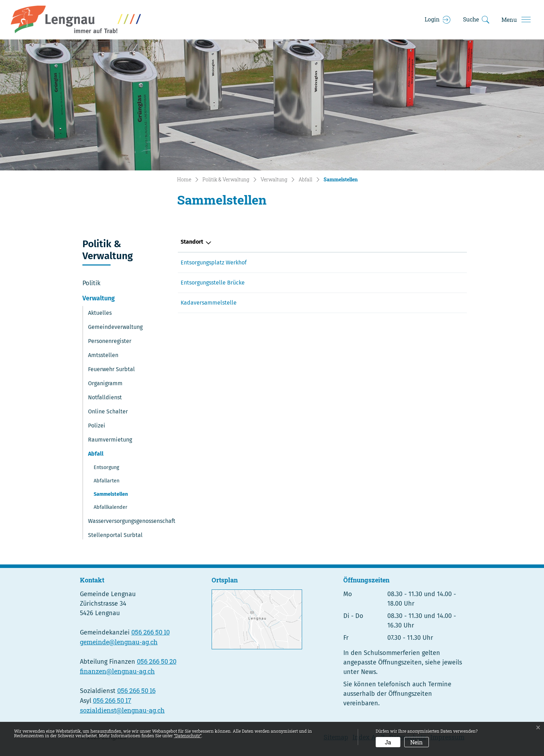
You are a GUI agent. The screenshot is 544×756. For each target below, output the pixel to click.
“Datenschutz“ (188, 736)
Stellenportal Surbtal (115, 535)
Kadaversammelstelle (209, 303)
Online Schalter (108, 411)
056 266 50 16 (136, 691)
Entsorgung (106, 467)
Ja (388, 742)
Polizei (97, 426)
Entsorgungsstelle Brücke (213, 283)
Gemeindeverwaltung (115, 327)
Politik (91, 283)
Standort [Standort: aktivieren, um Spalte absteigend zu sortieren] (192, 242)
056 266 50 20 (157, 661)
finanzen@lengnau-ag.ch (117, 671)
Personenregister (110, 341)
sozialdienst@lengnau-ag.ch (122, 710)
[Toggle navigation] (516, 20)
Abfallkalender (111, 507)
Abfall (96, 454)
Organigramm (105, 383)
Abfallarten (107, 481)
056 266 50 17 (112, 700)
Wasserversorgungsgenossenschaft (132, 521)
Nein (417, 742)
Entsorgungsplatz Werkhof (214, 263)
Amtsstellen (103, 355)
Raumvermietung (110, 440)
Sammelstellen (111, 496)
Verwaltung (99, 298)
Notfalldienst (105, 397)
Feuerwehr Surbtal (111, 369)
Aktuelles (100, 313)
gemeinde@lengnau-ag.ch (119, 642)
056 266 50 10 (151, 632)
